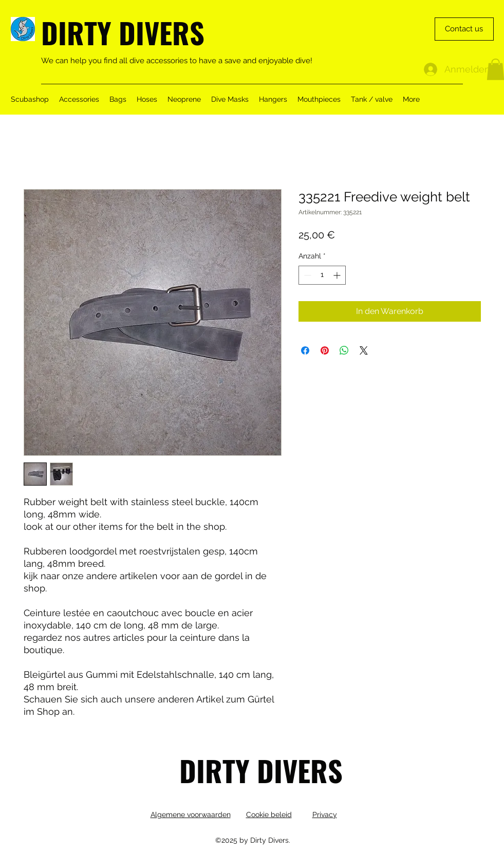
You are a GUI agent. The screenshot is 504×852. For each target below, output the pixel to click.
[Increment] (338, 275)
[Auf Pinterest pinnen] (325, 350)
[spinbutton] (322, 275)
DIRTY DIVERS (123, 32)
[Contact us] (464, 29)
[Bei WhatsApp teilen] (344, 350)
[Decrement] (306, 275)
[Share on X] (364, 350)
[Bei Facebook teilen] (305, 350)
